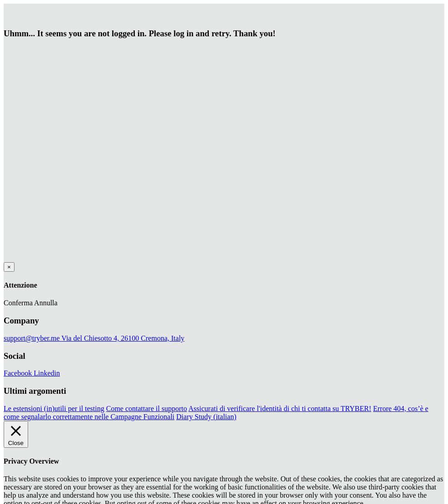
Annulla (46, 303)
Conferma (18, 303)
